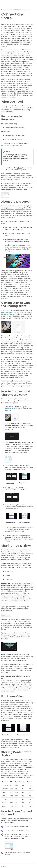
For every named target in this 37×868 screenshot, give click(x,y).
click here (5, 298)
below (31, 587)
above (18, 338)
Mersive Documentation (8, 10)
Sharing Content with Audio (24, 178)
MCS (17, 10)
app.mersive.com (7, 312)
